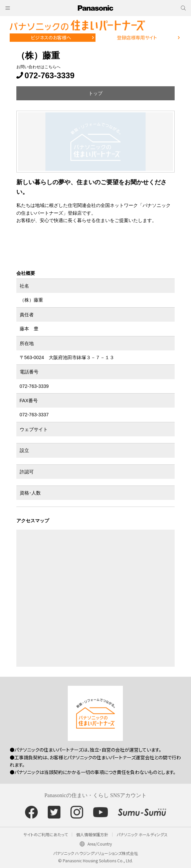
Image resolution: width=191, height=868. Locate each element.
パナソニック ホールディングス (142, 834)
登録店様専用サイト (137, 37)
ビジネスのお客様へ (51, 37)
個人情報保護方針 (92, 834)
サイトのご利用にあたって (46, 834)
